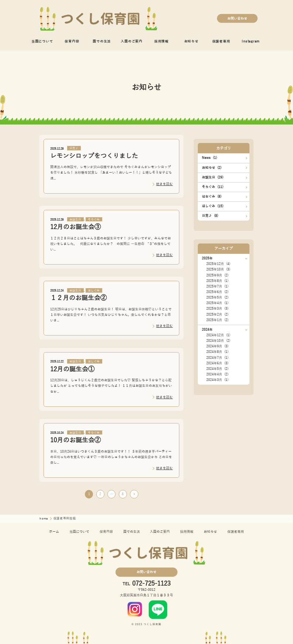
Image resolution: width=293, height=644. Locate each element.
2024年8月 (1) (217, 352)
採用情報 (161, 41)
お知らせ (191, 41)
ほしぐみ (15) (213, 206)
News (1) (209, 158)
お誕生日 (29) (213, 177)
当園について (42, 41)
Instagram (251, 41)
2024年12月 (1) (218, 335)
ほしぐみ (94, 291)
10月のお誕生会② (75, 440)
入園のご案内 (132, 41)
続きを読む (164, 184)
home (44, 519)
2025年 (207, 258)
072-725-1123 (151, 584)
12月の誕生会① (72, 369)
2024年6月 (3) (217, 363)
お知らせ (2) (212, 168)
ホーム (54, 532)
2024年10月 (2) (218, 341)
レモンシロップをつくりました (94, 156)
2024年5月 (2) (217, 369)
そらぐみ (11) (213, 187)
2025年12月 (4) (218, 264)
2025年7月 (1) (217, 286)
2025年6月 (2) (217, 292)
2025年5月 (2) (217, 297)
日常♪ (74, 148)
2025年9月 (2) (217, 275)
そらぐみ (94, 219)
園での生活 (102, 41)
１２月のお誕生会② (78, 298)
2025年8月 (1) (217, 281)
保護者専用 (221, 41)
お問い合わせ (237, 18)
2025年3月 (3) (217, 309)
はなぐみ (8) (212, 197)
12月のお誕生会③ (75, 227)
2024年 (207, 330)
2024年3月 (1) (217, 380)
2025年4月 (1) (217, 303)
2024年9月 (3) (217, 346)
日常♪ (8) (210, 216)
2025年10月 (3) (218, 269)
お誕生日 (75, 219)
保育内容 (72, 41)
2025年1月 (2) (217, 320)
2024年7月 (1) (217, 358)
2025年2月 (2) (217, 314)
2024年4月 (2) (217, 374)
